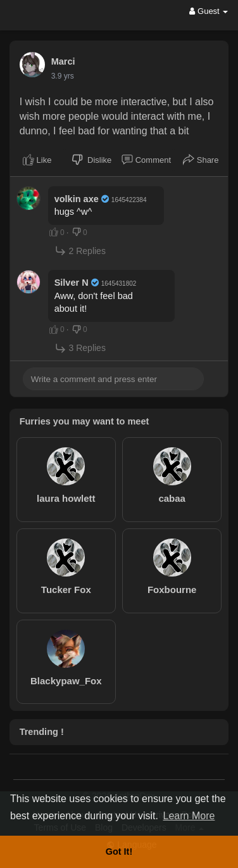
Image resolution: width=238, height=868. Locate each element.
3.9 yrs (63, 76)
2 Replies (80, 251)
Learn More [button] (189, 816)
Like (37, 160)
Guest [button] (209, 11)
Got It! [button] (119, 852)
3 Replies (80, 348)
